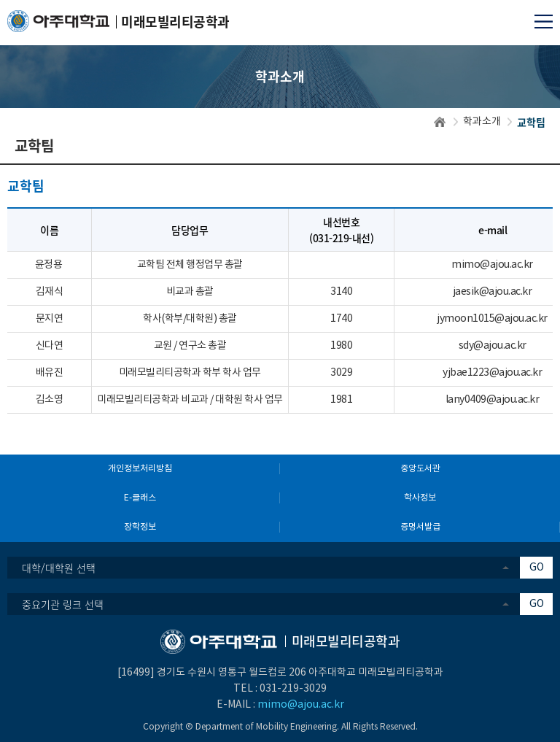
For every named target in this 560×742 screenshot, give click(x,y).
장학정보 (140, 527)
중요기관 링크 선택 (63, 604)
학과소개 (482, 122)
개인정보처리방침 (140, 469)
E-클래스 (140, 498)
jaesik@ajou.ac (487, 292)
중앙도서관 (420, 469)
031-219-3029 (293, 689)
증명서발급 (420, 527)
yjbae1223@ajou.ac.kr (492, 373)
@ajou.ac (501, 265)
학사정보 (420, 498)
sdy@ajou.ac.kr (493, 346)
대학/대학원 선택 (59, 568)
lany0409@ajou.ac (487, 400)
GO (537, 568)
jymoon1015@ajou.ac (486, 319)
